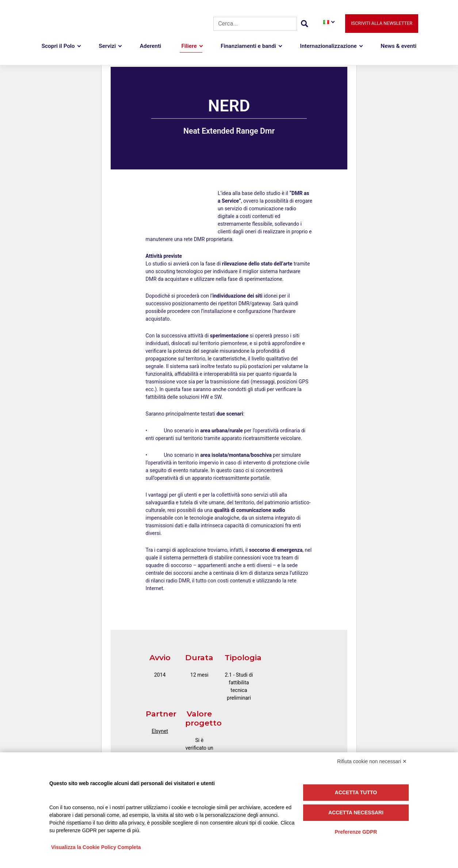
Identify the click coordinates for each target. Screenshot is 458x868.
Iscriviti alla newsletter (382, 24)
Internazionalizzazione (328, 46)
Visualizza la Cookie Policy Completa (96, 847)
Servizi (107, 46)
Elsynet (160, 731)
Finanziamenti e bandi (248, 46)
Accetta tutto (356, 792)
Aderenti (151, 46)
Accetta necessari (356, 812)
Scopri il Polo (58, 46)
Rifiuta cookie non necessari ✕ (372, 761)
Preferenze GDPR (356, 832)
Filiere (189, 46)
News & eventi (398, 46)
